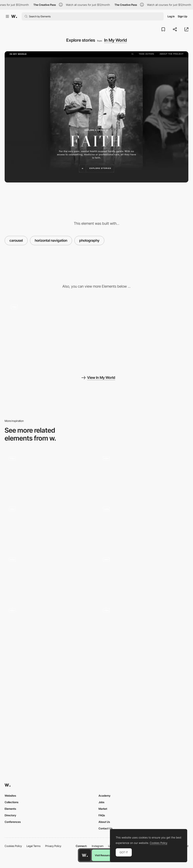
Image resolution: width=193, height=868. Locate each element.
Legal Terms (34, 846)
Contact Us (105, 828)
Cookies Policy (13, 846)
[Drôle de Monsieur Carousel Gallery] (144, 576)
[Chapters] (50, 321)
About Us (104, 822)
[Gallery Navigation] (50, 525)
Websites (10, 796)
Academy (105, 796)
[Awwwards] (14, 16)
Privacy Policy (53, 846)
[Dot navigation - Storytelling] (144, 332)
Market (103, 809)
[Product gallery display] (144, 525)
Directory (10, 815)
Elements (10, 809)
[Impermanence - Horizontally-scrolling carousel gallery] (50, 576)
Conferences (13, 822)
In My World (116, 40)
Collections (11, 802)
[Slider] (50, 626)
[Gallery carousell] (50, 474)
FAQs (102, 815)
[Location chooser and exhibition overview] (144, 474)
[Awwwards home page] (85, 855)
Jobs (101, 802)
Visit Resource (103, 855)
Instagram (98, 846)
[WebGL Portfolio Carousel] (144, 626)
